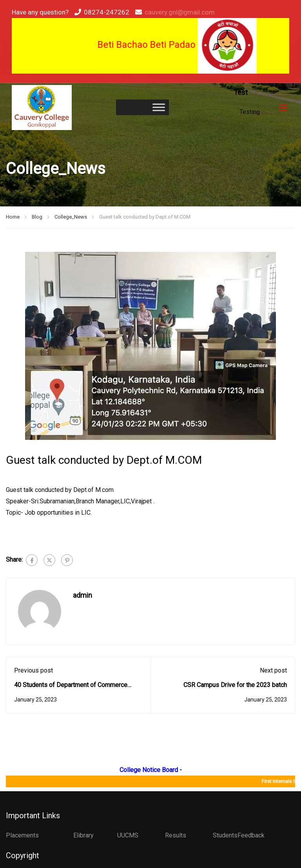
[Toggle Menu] (159, 108)
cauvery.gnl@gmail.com (180, 12)
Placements (22, 835)
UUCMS (128, 835)
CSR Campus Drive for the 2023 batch (235, 686)
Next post (273, 671)
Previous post (34, 671)
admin (83, 596)
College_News (71, 218)
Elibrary (83, 835)
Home (13, 218)
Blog (37, 218)
